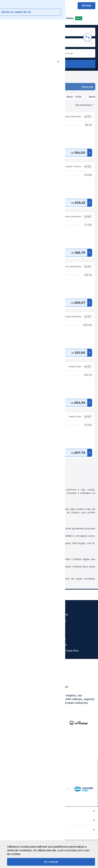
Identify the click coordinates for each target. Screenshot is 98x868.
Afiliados (57, 633)
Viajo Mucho (59, 645)
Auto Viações (60, 614)
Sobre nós (10, 608)
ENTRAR (86, 6)
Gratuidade (58, 608)
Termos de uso (13, 614)
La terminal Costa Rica (65, 651)
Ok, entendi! (51, 862)
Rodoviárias (59, 620)
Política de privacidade (17, 620)
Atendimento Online (16, 645)
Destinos (57, 626)
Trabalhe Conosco (15, 651)
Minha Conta (12, 639)
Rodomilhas (59, 639)
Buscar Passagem (49, 64)
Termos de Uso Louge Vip (20, 626)
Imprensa (9, 633)
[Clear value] (45, 53)
